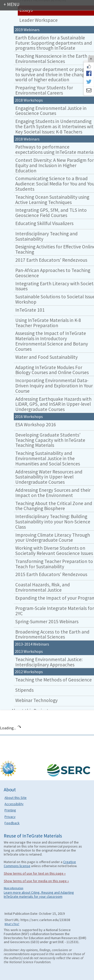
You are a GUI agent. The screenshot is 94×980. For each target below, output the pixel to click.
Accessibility (14, 804)
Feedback (12, 823)
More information (14, 888)
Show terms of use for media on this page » (36, 881)
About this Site (16, 798)
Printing (10, 810)
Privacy (10, 817)
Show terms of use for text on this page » (35, 873)
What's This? (12, 924)
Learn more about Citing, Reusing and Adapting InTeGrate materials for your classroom (39, 894)
